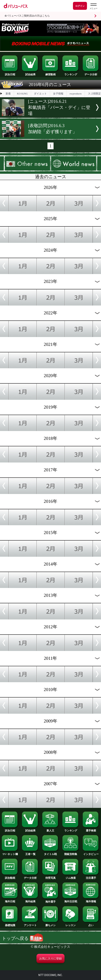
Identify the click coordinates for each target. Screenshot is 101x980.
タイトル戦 (50, 853)
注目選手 (91, 877)
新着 (8, 94)
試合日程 (10, 73)
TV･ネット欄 (10, 853)
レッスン (71, 924)
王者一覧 (30, 853)
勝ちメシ (50, 924)
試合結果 (30, 73)
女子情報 (58, 94)
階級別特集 (71, 853)
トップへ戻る (22, 938)
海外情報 (91, 900)
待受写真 (50, 877)
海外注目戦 (71, 900)
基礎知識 (10, 924)
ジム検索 (71, 877)
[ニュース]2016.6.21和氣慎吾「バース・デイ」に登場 (59, 107)
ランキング (71, 73)
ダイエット (40, 94)
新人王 (50, 829)
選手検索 (91, 829)
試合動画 (10, 877)
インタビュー (91, 853)
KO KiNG (22, 94)
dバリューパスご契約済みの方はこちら (27, 16)
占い (91, 924)
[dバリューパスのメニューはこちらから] (93, 6)
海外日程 (10, 900)
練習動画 (50, 73)
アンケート (30, 924)
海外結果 (30, 900)
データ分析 (91, 73)
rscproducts (76, 94)
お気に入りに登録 (50, 959)
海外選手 (50, 900)
